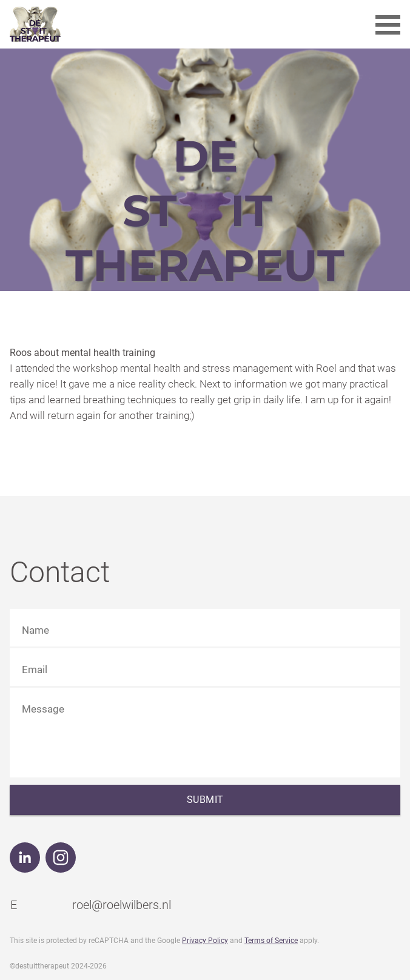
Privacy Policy (205, 941)
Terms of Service (271, 941)
